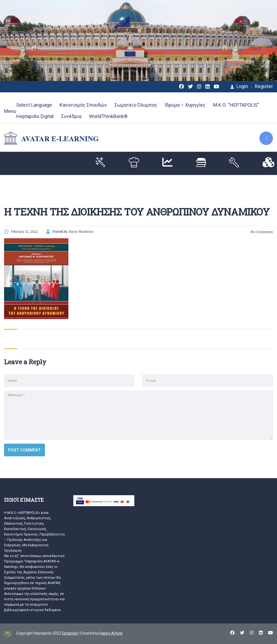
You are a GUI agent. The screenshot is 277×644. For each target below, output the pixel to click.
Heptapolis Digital (35, 116)
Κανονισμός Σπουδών (83, 105)
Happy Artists (111, 633)
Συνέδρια (71, 116)
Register (264, 86)
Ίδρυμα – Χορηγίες (185, 105)
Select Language (34, 105)
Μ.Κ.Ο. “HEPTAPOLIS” (236, 105)
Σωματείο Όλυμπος (136, 105)
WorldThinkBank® (108, 116)
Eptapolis (70, 633)
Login (239, 86)
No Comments (261, 232)
